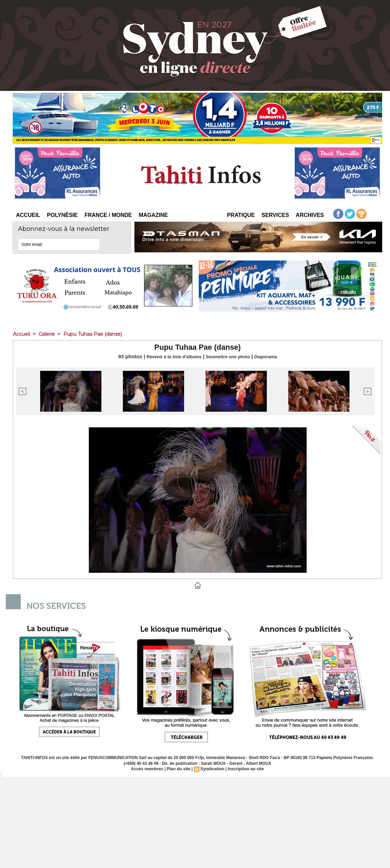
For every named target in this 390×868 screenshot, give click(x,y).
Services (275, 215)
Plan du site (179, 769)
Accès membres (148, 769)
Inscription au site (245, 769)
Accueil (28, 215)
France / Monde (108, 215)
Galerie (50, 334)
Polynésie (62, 215)
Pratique (241, 215)
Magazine (153, 215)
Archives (310, 215)
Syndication (212, 769)
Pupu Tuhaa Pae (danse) (99, 334)
